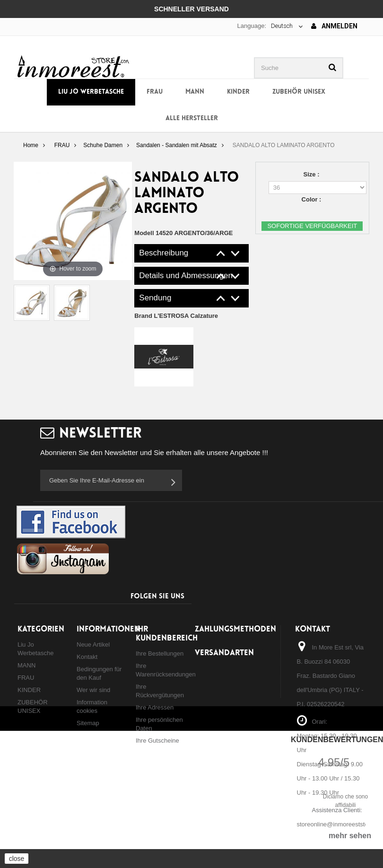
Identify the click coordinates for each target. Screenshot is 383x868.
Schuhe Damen (103, 145)
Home (31, 145)
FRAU (155, 92)
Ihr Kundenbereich (167, 634)
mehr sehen (350, 836)
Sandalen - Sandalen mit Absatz (177, 145)
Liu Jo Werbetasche (91, 92)
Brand (176, 316)
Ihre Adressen (155, 707)
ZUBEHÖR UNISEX (299, 92)
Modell (144, 233)
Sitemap (88, 723)
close (17, 859)
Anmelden (334, 26)
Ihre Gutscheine (157, 741)
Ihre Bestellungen (160, 653)
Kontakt (87, 657)
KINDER (238, 92)
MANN (195, 92)
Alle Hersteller (192, 118)
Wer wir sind (93, 690)
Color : (313, 199)
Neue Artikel (93, 644)
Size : (313, 174)
